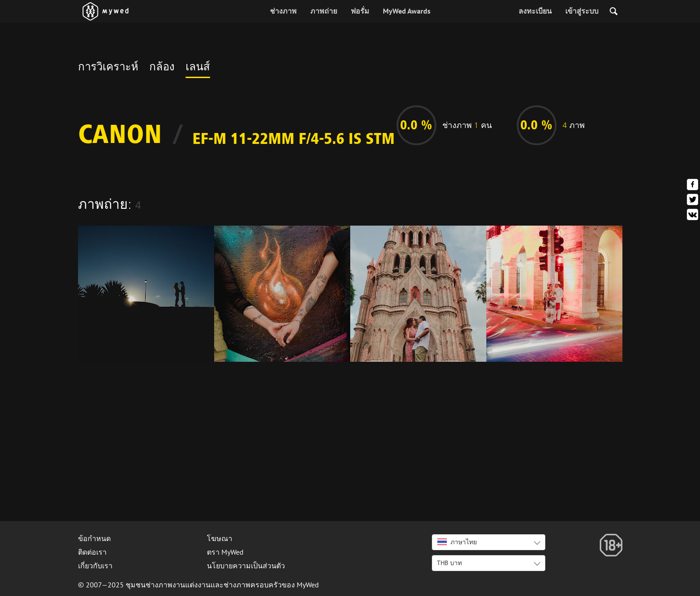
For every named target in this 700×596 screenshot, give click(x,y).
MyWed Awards (407, 11)
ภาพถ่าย (324, 11)
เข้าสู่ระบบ (582, 11)
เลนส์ (198, 68)
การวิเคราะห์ (108, 68)
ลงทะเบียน (535, 11)
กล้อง (162, 68)
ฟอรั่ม (360, 11)
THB (449, 563)
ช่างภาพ (283, 11)
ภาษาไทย (457, 542)
